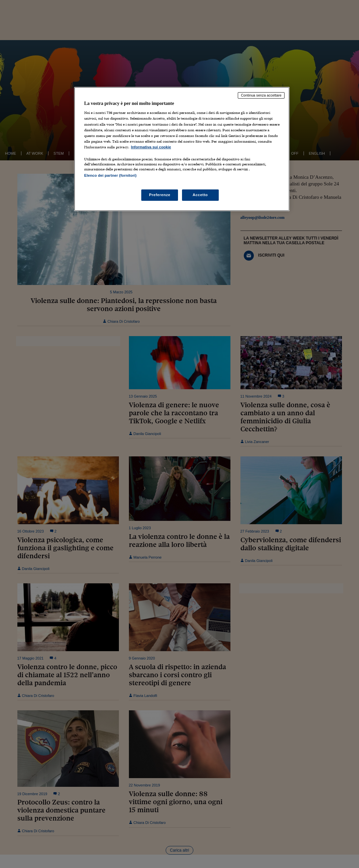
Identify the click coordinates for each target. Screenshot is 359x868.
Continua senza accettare (261, 95)
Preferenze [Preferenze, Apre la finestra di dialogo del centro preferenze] (160, 195)
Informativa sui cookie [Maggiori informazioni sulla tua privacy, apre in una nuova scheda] (151, 147)
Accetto (200, 195)
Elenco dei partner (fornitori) (110, 175)
